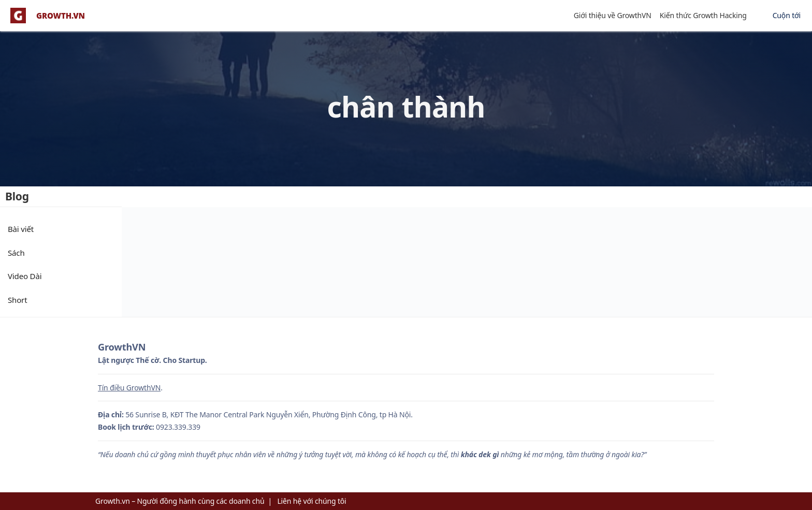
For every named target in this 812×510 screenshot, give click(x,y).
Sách (16, 253)
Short (17, 300)
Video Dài (25, 276)
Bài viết (21, 229)
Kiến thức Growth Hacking (703, 15)
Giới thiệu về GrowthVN (613, 15)
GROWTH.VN (61, 16)
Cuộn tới (787, 15)
